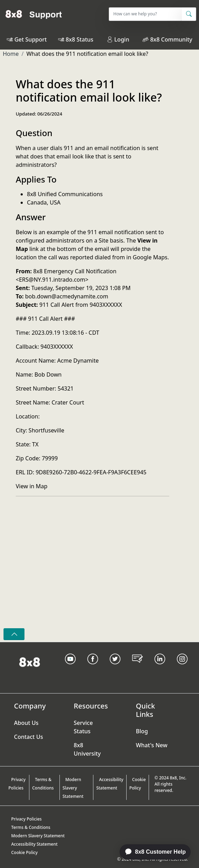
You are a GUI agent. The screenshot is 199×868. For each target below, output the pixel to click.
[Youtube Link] (70, 668)
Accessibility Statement (110, 784)
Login (118, 39)
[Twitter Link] (115, 668)
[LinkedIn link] (160, 668)
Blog (142, 731)
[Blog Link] (137, 668)
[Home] (34, 14)
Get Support (30, 39)
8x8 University (87, 749)
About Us (26, 723)
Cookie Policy (138, 784)
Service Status (83, 727)
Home (11, 54)
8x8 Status (80, 39)
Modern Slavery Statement (73, 788)
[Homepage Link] (30, 661)
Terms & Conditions (43, 784)
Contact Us (29, 737)
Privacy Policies (17, 784)
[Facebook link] (93, 668)
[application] (151, 852)
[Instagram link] (182, 668)
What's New (152, 745)
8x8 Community (171, 39)
